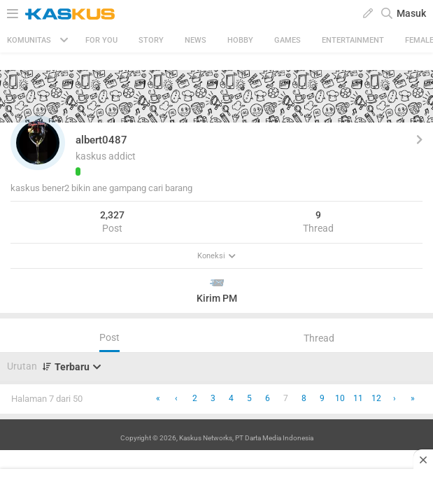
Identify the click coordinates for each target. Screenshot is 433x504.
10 (340, 398)
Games (288, 40)
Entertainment (353, 40)
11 (358, 398)
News (196, 40)
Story (151, 40)
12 (376, 398)
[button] (38, 143)
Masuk (411, 13)
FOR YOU (101, 40)
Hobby (240, 40)
